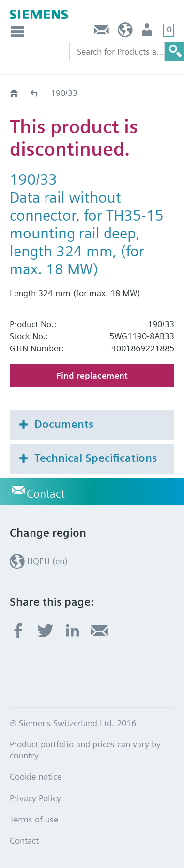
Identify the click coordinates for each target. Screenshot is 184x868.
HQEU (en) (125, 32)
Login (148, 32)
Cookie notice (36, 777)
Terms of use (34, 819)
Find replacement (92, 375)
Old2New (35, 93)
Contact (102, 32)
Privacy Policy (35, 798)
